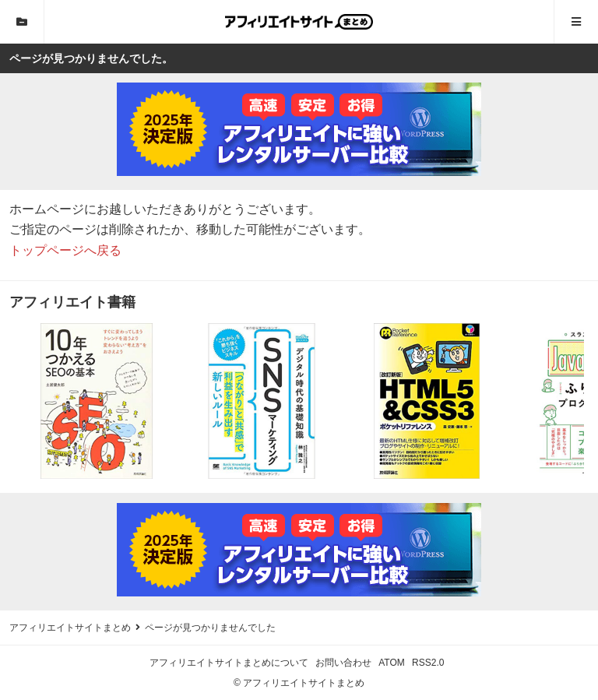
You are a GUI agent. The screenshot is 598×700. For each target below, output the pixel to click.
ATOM (392, 663)
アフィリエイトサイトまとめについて (229, 663)
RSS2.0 (428, 663)
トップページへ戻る (65, 250)
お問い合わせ (343, 663)
